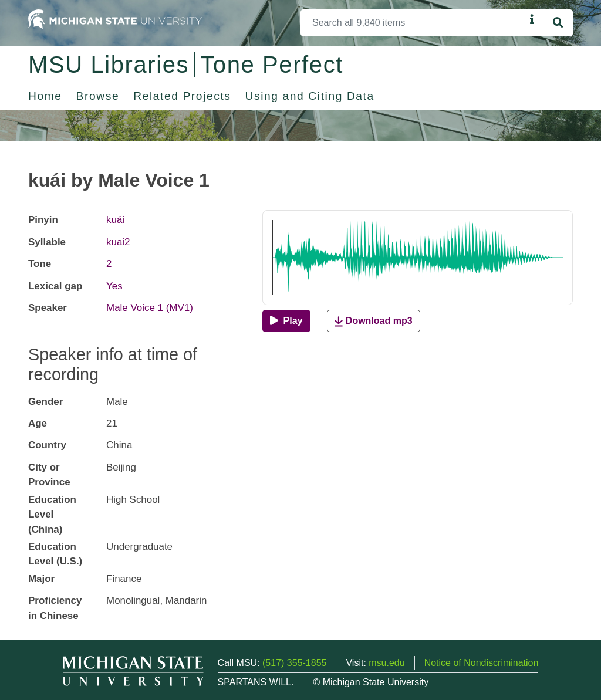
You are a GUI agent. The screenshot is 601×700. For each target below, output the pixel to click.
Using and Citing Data (310, 96)
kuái (115, 220)
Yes (114, 286)
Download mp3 (373, 321)
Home (45, 96)
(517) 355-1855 (294, 663)
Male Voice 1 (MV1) (150, 308)
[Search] (413, 23)
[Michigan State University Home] (115, 18)
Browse (98, 96)
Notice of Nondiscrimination (482, 663)
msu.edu (386, 663)
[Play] (286, 321)
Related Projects (182, 96)
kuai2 (118, 242)
